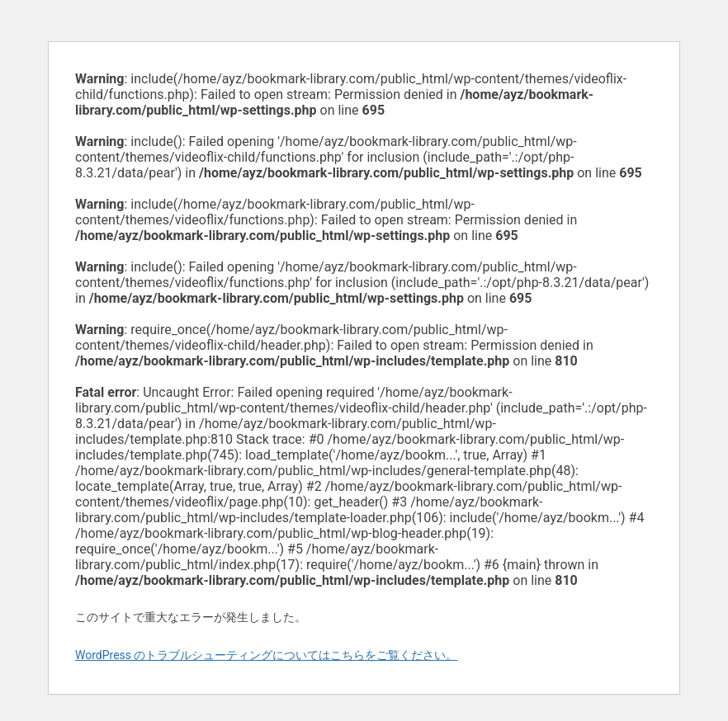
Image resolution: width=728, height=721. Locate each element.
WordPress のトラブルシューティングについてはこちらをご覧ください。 (267, 655)
